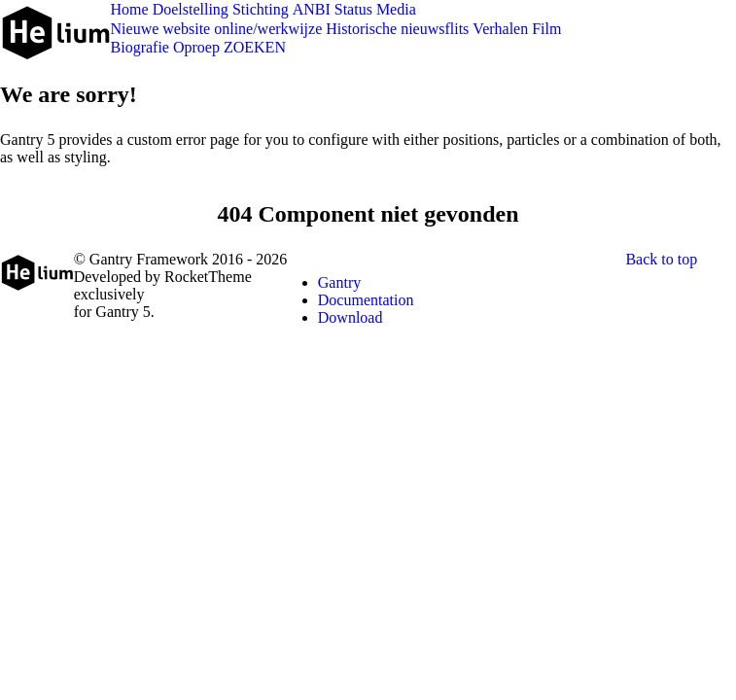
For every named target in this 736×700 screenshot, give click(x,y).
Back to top (661, 259)
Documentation (366, 300)
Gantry (339, 282)
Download (350, 317)
